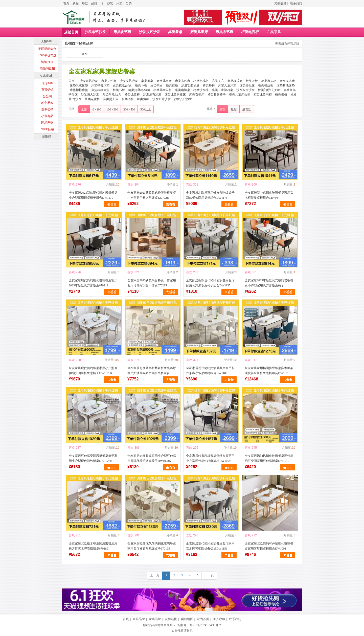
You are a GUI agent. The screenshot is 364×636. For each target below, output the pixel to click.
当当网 (47, 96)
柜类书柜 (119, 90)
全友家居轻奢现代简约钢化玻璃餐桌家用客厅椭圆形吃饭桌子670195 (152, 546)
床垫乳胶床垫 (79, 85)
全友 (84, 54)
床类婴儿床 (111, 99)
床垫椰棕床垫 (79, 90)
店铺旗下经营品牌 (79, 44)
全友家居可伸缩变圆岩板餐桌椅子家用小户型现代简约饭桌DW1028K (93, 458)
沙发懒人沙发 (90, 95)
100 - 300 (112, 109)
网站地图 (187, 619)
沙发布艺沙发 (95, 32)
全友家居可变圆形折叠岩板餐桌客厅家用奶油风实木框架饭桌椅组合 (152, 371)
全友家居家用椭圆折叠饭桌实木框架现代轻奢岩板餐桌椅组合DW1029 (269, 371)
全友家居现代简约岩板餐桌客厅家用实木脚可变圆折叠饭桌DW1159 (210, 546)
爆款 (85, 3)
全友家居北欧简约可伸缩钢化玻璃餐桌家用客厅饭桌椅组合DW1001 (269, 546)
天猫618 (46, 41)
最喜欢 (247, 109)
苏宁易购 (47, 103)
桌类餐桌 (175, 32)
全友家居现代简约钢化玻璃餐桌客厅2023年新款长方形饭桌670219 (93, 283)
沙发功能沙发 (190, 85)
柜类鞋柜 (172, 85)
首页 (66, 3)
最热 (222, 109)
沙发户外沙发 (162, 99)
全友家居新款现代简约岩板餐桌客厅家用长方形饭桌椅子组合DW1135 (210, 283)
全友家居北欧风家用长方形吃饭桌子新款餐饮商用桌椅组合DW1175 (210, 195)
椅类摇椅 (281, 95)
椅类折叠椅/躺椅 (139, 90)
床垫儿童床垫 (227, 85)
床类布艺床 (224, 32)
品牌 (94, 3)
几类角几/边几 (112, 95)
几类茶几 (274, 32)
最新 (234, 109)
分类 (129, 3)
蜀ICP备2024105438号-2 (205, 625)
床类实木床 (287, 81)
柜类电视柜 (250, 32)
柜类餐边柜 (266, 85)
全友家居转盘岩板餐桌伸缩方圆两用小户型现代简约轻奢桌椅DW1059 (210, 458)
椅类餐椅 (209, 85)
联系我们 (296, 3)
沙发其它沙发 (183, 99)
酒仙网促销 (47, 69)
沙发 (110, 3)
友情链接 (171, 619)
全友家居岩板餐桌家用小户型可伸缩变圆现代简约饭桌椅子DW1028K (152, 458)
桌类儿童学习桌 (222, 90)
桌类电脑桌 (183, 90)
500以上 (146, 109)
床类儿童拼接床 (175, 95)
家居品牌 (155, 619)
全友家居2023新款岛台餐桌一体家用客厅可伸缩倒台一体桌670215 (152, 283)
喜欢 (72, 185)
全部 (84, 109)
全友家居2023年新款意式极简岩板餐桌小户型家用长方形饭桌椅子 (269, 283)
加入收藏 (219, 619)
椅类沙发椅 (201, 90)
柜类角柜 (143, 99)
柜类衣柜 (252, 81)
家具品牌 (139, 619)
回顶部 (46, 137)
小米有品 (47, 116)
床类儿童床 (199, 32)
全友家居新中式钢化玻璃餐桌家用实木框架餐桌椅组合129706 (269, 195)
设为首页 (203, 619)
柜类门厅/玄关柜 (269, 90)
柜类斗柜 (141, 85)
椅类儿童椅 (132, 95)
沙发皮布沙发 (152, 95)
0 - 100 (97, 109)
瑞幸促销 (47, 109)
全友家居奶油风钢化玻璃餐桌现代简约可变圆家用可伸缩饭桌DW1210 (269, 458)
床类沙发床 (247, 85)
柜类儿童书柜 (263, 95)
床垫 (119, 3)
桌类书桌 (156, 85)
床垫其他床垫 (286, 85)
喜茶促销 (47, 90)
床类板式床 (235, 81)
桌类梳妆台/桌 (122, 85)
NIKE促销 (47, 129)
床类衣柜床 (197, 95)
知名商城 (46, 76)
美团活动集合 (47, 49)
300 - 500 (129, 109)
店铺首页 (71, 32)
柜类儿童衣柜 (163, 90)
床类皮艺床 (122, 32)
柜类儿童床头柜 (240, 95)
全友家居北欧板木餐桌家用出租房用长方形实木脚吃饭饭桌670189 (93, 546)
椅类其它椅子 (217, 95)
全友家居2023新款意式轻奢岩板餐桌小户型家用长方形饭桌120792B (152, 195)
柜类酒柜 (128, 99)
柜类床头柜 (269, 81)
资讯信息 (280, 3)
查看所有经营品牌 (287, 44)
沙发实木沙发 (245, 90)
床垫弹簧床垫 (100, 85)
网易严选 (47, 123)
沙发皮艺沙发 (150, 32)
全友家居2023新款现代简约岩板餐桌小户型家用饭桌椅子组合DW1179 (93, 195)
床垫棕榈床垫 (100, 90)
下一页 (209, 575)
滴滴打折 (47, 62)
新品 (76, 3)
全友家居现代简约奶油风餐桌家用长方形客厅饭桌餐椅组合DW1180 (210, 371)
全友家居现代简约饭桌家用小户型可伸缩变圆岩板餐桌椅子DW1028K (93, 371)
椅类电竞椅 (92, 99)
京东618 (47, 83)
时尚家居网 (165, 625)
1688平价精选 (47, 55)
